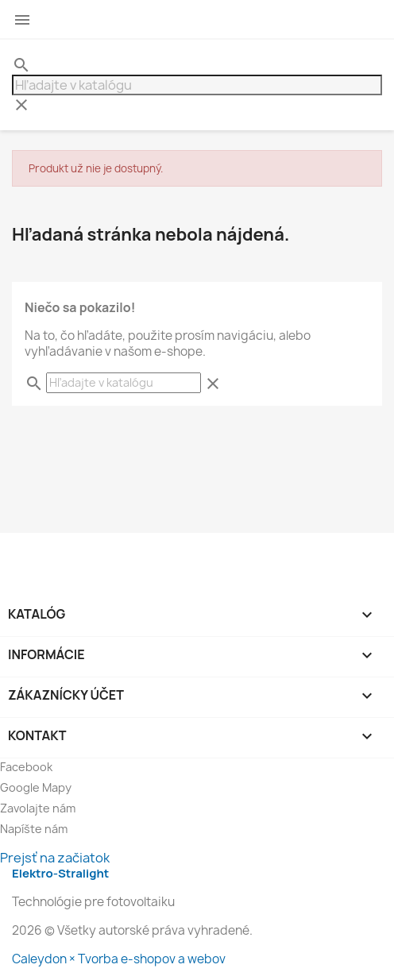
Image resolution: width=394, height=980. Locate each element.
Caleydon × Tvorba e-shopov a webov (119, 959)
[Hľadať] (197, 85)
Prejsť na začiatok (55, 858)
